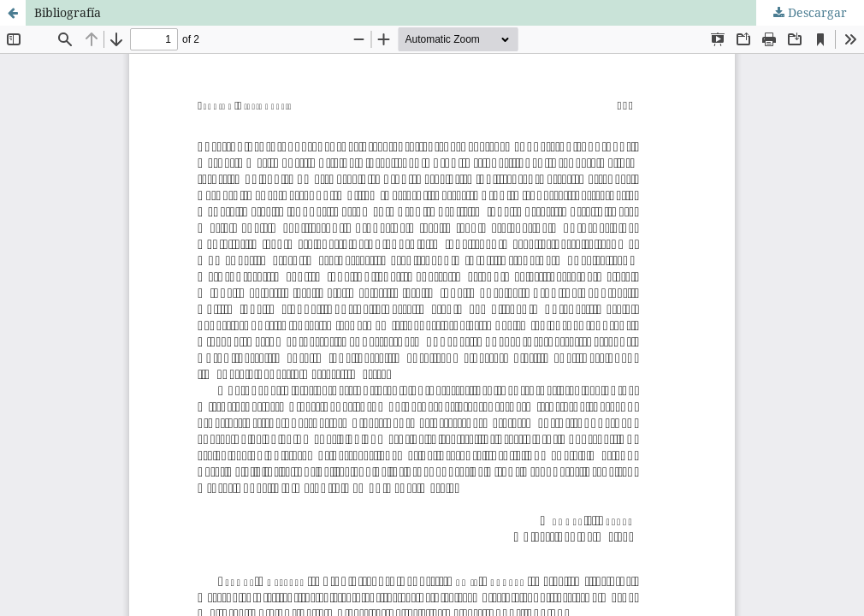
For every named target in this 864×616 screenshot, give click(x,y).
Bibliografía (68, 12)
